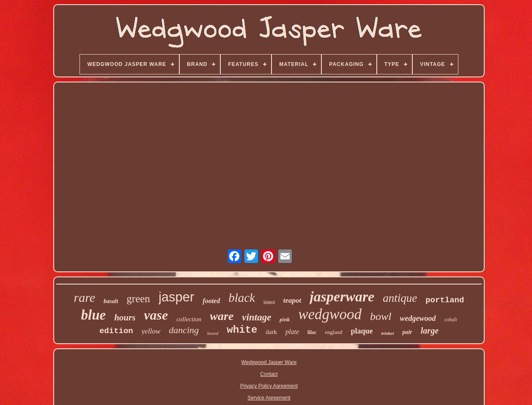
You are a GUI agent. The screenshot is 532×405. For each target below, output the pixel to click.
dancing (184, 330)
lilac (312, 332)
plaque (362, 331)
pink (285, 319)
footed (211, 301)
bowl (381, 316)
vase (156, 315)
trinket (388, 333)
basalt (111, 301)
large (430, 331)
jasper (176, 297)
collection (189, 319)
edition (116, 331)
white (242, 330)
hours (125, 317)
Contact (269, 374)
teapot (292, 300)
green (138, 299)
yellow (151, 331)
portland (445, 300)
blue (93, 315)
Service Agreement (269, 398)
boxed (213, 333)
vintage (256, 317)
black (242, 298)
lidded (269, 302)
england (333, 332)
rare (85, 297)
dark (271, 332)
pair (407, 332)
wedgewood (418, 318)
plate (292, 332)
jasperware (342, 297)
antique (400, 298)
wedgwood (330, 314)
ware (222, 316)
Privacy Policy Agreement (269, 386)
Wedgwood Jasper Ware (269, 362)
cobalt (451, 320)
